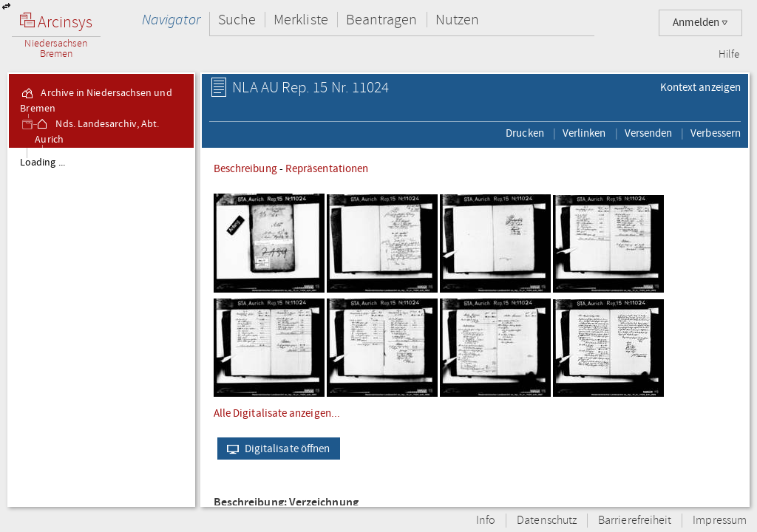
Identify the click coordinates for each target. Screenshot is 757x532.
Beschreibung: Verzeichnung (286, 503)
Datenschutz (547, 521)
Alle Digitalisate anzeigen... (277, 413)
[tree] (101, 327)
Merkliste (301, 20)
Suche (237, 20)
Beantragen (382, 20)
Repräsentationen (327, 168)
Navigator (171, 20)
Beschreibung (245, 168)
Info (486, 521)
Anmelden (700, 23)
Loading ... (43, 163)
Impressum (720, 521)
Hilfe (729, 55)
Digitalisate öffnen (275, 449)
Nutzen (457, 20)
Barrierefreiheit (635, 521)
